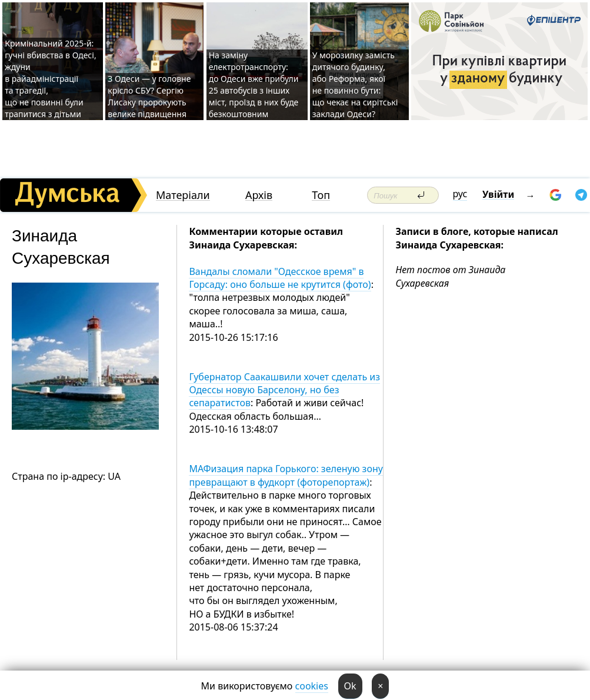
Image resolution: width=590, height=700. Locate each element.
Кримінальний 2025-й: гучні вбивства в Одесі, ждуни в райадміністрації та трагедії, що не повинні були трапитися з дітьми (50, 79)
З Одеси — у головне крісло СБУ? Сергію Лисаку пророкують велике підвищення (149, 96)
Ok (350, 686)
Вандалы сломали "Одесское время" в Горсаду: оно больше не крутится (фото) (280, 278)
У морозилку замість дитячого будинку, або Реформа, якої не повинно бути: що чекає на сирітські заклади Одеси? (355, 84)
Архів (259, 195)
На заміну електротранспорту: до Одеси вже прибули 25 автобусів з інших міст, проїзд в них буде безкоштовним (254, 84)
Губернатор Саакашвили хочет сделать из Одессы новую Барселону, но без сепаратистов (284, 390)
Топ (321, 195)
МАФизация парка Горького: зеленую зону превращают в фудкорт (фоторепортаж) (286, 475)
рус (460, 194)
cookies (312, 686)
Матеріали (183, 195)
